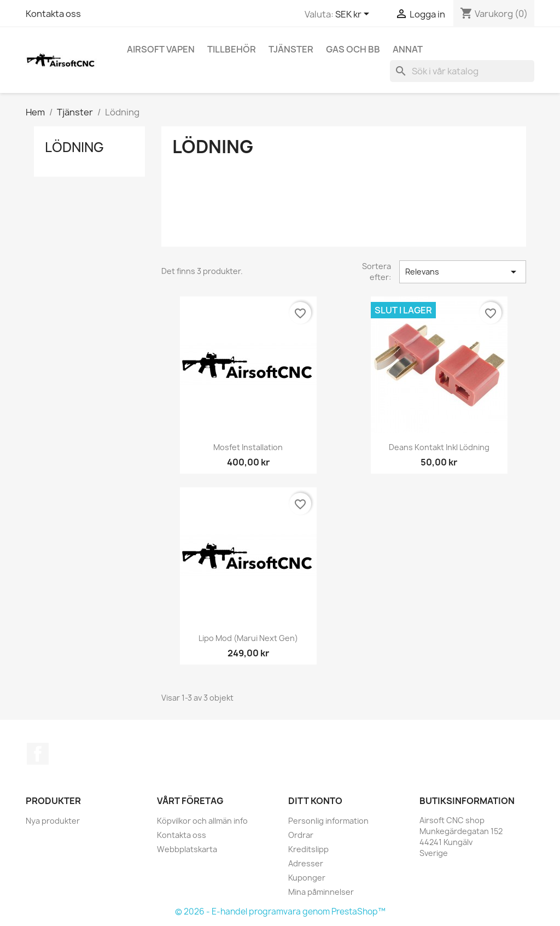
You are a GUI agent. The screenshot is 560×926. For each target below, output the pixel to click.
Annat (408, 49)
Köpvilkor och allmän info (202, 821)
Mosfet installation (248, 447)
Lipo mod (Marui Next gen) (248, 638)
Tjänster (291, 49)
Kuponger (307, 878)
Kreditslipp (308, 849)
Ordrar (301, 835)
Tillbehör (232, 49)
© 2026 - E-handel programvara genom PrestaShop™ (280, 912)
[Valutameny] (354, 15)
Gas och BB (353, 49)
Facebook (38, 754)
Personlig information (328, 821)
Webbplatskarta (187, 849)
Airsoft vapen (161, 49)
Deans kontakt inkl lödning (439, 447)
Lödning (74, 147)
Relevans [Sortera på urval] (463, 272)
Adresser (306, 863)
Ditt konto (315, 801)
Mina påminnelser (321, 892)
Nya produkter (53, 821)
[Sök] (462, 71)
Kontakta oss (53, 14)
